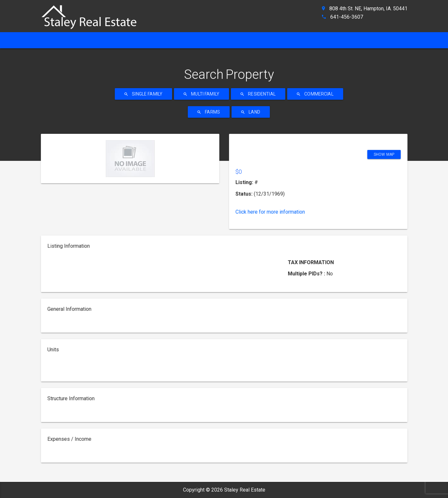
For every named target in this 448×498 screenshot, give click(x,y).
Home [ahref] (52, 40)
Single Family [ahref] (143, 94)
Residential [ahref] (258, 94)
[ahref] (92, 14)
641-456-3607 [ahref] (347, 17)
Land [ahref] (251, 112)
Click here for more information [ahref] (274, 212)
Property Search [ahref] (225, 40)
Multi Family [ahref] (201, 94)
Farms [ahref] (209, 112)
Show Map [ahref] (379, 159)
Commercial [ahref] (315, 94)
